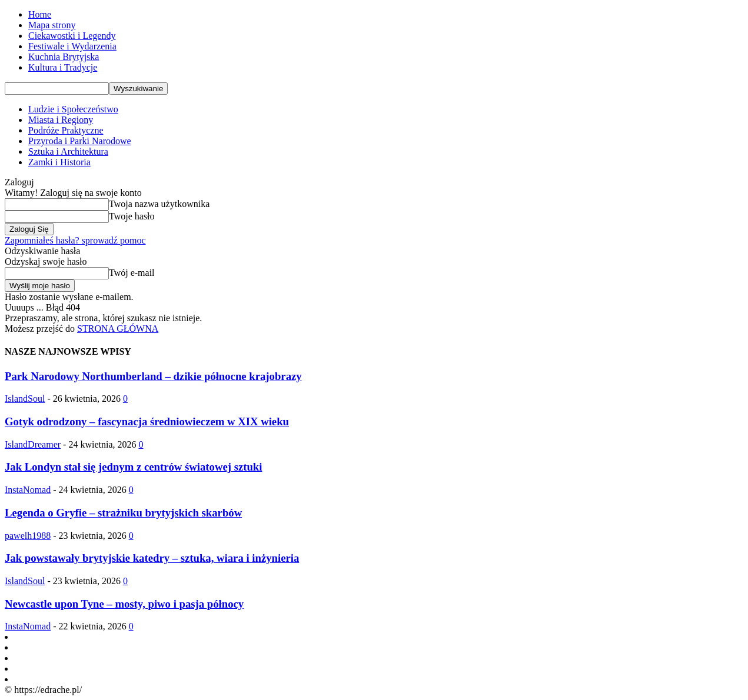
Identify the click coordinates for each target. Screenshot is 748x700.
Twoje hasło (132, 216)
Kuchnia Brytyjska (64, 57)
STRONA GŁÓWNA (118, 329)
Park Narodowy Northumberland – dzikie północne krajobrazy (153, 376)
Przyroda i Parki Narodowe (80, 141)
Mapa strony (52, 25)
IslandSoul (25, 399)
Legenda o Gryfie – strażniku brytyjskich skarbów (123, 513)
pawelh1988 (28, 536)
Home (40, 14)
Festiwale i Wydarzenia (72, 46)
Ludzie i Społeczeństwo (73, 109)
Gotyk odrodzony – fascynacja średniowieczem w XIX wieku (147, 421)
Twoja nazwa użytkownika (159, 204)
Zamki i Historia (59, 162)
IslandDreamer (33, 444)
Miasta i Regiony (61, 120)
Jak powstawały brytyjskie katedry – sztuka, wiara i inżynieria (152, 558)
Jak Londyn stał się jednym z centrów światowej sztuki (133, 467)
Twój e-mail (132, 273)
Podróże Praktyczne (66, 130)
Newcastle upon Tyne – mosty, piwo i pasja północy (124, 604)
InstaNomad (28, 490)
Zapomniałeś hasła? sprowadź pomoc (75, 240)
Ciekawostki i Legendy (72, 36)
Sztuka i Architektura (68, 151)
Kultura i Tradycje (63, 67)
